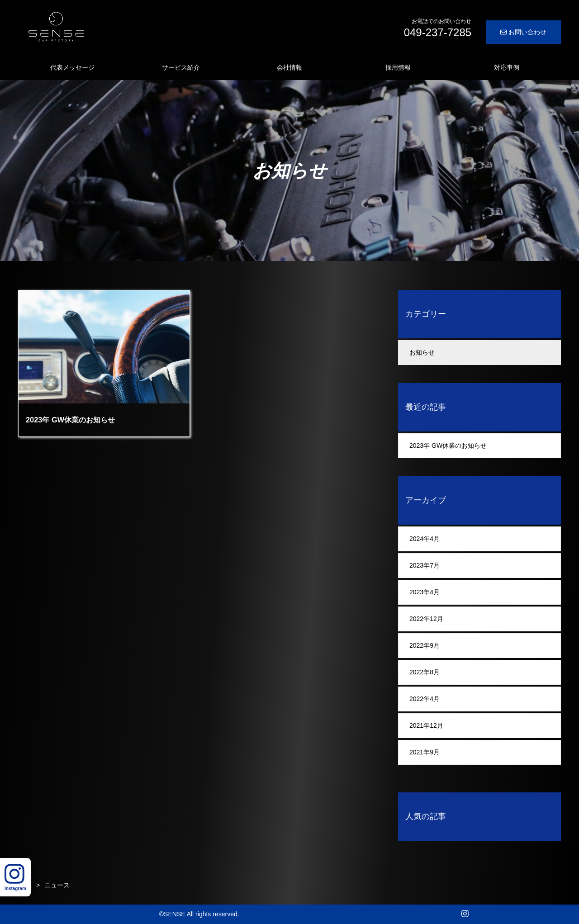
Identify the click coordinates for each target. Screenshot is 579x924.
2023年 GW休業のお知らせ (448, 445)
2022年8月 (425, 672)
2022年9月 (425, 645)
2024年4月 (425, 539)
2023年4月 (425, 592)
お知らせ (422, 352)
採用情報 (398, 67)
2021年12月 (426, 725)
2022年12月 (426, 619)
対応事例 (507, 67)
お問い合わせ (523, 32)
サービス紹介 (181, 67)
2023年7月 (425, 565)
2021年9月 (425, 752)
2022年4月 (425, 699)
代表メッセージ (72, 67)
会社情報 (289, 67)
